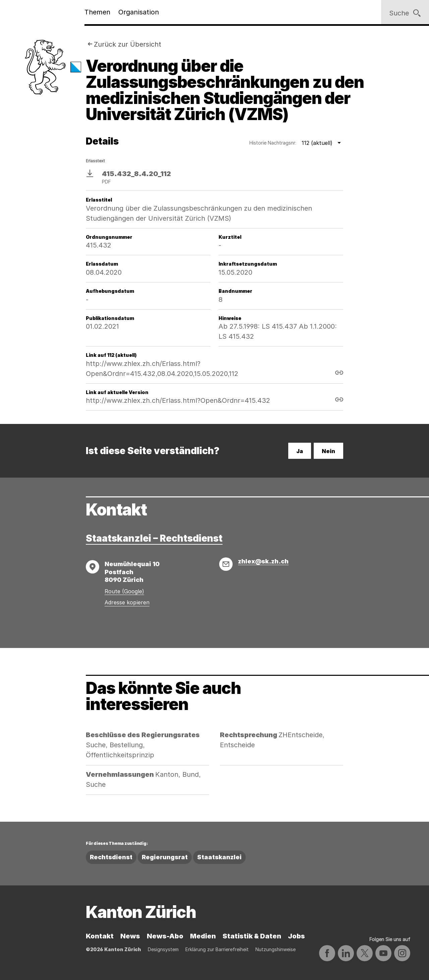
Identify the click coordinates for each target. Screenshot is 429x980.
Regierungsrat (165, 857)
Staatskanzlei (219, 857)
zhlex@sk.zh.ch (263, 561)
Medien (203, 936)
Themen (97, 12)
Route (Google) (124, 591)
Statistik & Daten (252, 936)
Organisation (139, 12)
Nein (328, 451)
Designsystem (163, 949)
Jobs (296, 936)
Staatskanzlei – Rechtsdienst (154, 538)
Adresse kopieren (127, 602)
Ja (300, 451)
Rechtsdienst (111, 857)
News (130, 936)
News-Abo (165, 936)
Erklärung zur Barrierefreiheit (217, 949)
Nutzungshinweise (275, 949)
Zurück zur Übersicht (128, 44)
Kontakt (100, 936)
